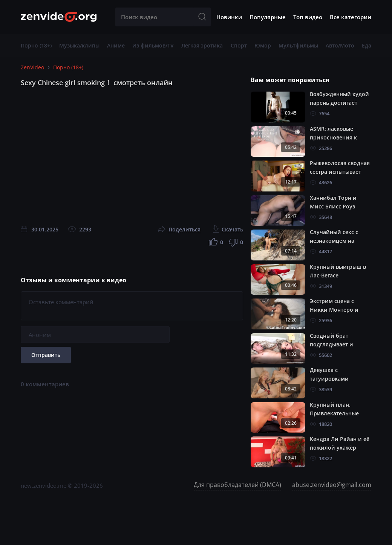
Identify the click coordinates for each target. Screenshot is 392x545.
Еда (367, 45)
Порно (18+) (36, 45)
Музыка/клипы (79, 45)
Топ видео (308, 17)
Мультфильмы (298, 45)
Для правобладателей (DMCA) (237, 485)
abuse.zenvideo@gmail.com (332, 485)
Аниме (116, 45)
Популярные (268, 17)
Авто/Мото (340, 45)
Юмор (263, 45)
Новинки (229, 17)
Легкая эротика (202, 45)
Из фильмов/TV (153, 45)
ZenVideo (32, 67)
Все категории (351, 17)
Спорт (239, 45)
